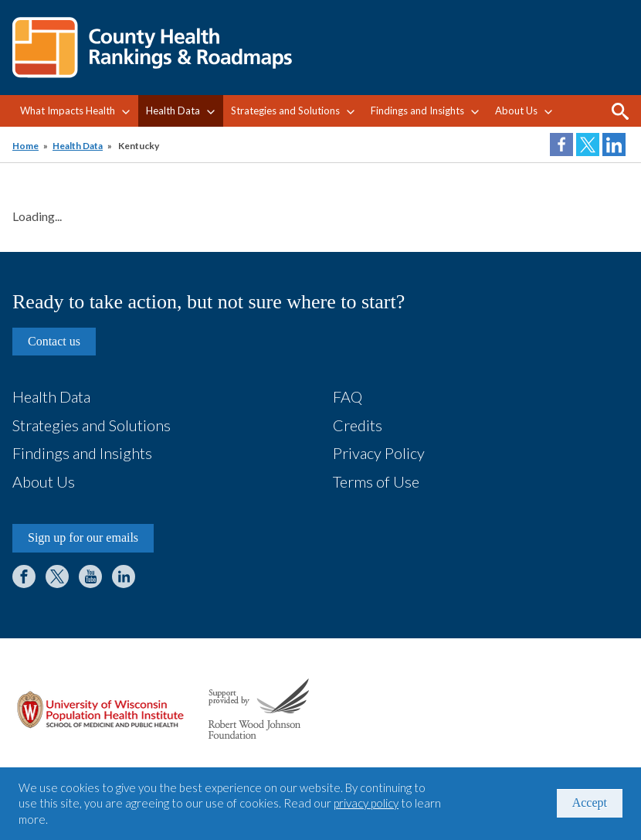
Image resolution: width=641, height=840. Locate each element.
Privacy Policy (379, 453)
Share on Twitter (588, 145)
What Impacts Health (68, 111)
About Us (516, 111)
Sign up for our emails (83, 537)
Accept (590, 803)
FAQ (348, 396)
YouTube (90, 576)
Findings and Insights (417, 111)
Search (620, 111)
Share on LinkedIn (614, 145)
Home (25, 146)
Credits (358, 425)
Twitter (57, 576)
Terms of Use (376, 481)
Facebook (24, 576)
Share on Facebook (561, 145)
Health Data (173, 111)
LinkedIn (124, 576)
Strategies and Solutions (285, 111)
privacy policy (366, 803)
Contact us (54, 341)
